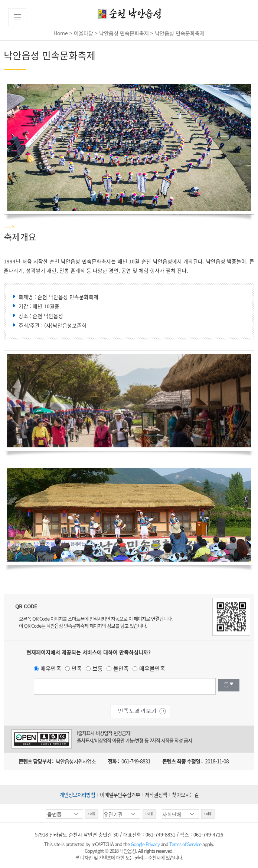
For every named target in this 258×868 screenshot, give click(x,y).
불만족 (121, 668)
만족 (77, 668)
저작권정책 (156, 795)
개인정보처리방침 (77, 795)
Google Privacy (146, 844)
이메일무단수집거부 (120, 795)
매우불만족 (152, 668)
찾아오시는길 (185, 795)
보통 (98, 668)
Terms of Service (185, 844)
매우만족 (51, 668)
